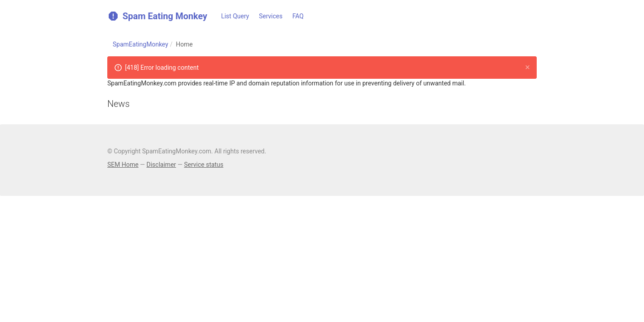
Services (271, 16)
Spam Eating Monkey (157, 16)
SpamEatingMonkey (140, 44)
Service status (203, 165)
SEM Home (123, 165)
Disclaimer (161, 165)
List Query (235, 16)
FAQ (298, 16)
